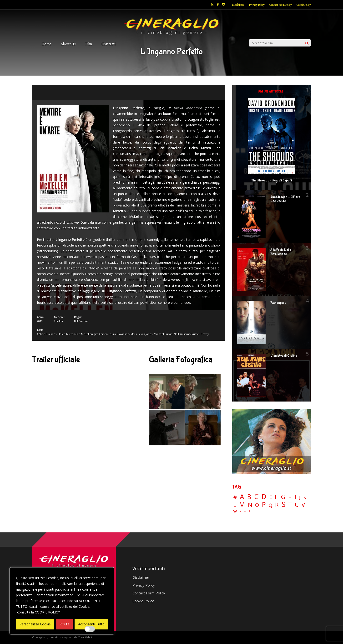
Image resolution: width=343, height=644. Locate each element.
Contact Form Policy (281, 5)
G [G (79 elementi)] (283, 497)
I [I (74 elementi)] (295, 497)
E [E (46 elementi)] (271, 497)
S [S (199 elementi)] (283, 504)
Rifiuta (64, 624)
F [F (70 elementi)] (276, 497)
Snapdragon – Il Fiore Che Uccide (285, 199)
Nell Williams (182, 334)
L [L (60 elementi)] (235, 505)
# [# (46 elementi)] (235, 497)
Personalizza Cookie (35, 624)
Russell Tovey (200, 334)
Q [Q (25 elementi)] (270, 505)
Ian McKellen (85, 334)
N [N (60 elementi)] (250, 505)
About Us (68, 44)
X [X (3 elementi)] (241, 512)
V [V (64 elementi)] (303, 505)
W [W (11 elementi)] (235, 512)
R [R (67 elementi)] (277, 505)
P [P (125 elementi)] (264, 504)
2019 (40, 321)
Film (89, 44)
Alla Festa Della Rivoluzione (281, 252)
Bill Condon (81, 321)
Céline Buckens (47, 334)
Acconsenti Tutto (91, 624)
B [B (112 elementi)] (249, 497)
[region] (62, 601)
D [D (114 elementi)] (264, 497)
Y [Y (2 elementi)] (245, 512)
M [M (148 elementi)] (242, 504)
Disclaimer (238, 5)
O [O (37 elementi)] (257, 505)
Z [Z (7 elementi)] (250, 512)
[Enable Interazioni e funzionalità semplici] (90, 629)
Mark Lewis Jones (141, 334)
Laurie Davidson (119, 334)
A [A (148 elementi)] (242, 496)
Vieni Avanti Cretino (284, 356)
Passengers (278, 303)
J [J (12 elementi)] (300, 497)
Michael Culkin (163, 334)
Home (46, 44)
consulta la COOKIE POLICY (38, 612)
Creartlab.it (85, 637)
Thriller (59, 321)
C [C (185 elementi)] (256, 497)
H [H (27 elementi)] (290, 497)
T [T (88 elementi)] (290, 505)
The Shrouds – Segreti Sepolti (272, 180)
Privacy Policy (257, 5)
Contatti (108, 44)
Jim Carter (101, 334)
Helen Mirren (66, 334)
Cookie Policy (304, 5)
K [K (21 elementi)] (305, 497)
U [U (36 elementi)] (297, 505)
